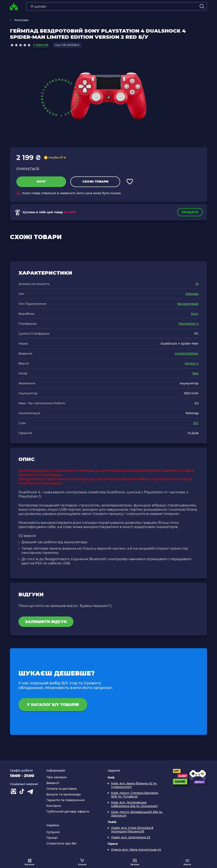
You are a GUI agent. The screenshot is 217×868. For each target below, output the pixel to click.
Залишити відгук (46, 622)
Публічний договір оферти (68, 812)
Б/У (196, 423)
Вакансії (53, 783)
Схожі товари (95, 182)
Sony (195, 314)
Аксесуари (21, 20)
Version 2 (192, 363)
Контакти (54, 806)
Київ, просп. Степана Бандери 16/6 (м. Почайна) (135, 795)
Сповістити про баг (62, 844)
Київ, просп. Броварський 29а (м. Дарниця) (137, 814)
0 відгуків (41, 45)
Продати (190, 212)
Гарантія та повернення (66, 800)
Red (195, 373)
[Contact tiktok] (23, 792)
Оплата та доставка (61, 789)
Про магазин (57, 777)
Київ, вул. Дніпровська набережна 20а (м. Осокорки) (134, 804)
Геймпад (192, 294)
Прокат (52, 838)
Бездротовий (188, 304)
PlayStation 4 (188, 324)
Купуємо (53, 832)
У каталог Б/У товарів (53, 705)
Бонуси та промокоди (64, 794)
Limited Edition (187, 354)
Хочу (41, 182)
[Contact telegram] (31, 792)
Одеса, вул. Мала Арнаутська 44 (136, 850)
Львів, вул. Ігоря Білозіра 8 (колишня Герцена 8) (132, 830)
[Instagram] (14, 792)
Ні (197, 284)
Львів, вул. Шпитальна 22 (131, 837)
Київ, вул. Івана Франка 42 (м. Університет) (134, 785)
